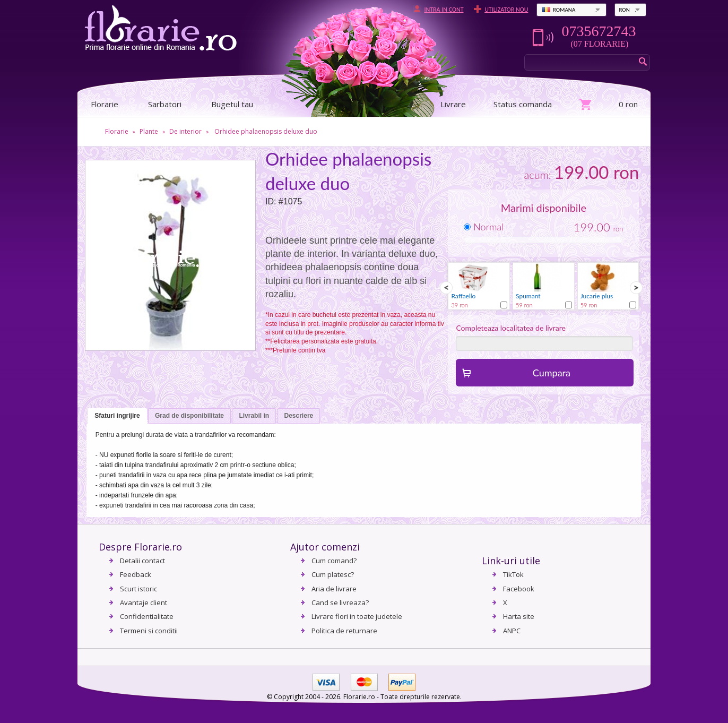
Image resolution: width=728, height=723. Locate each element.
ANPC (512, 631)
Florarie (117, 131)
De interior (185, 131)
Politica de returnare (344, 631)
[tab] (117, 416)
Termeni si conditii (149, 631)
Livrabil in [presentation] (254, 416)
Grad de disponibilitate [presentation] (189, 416)
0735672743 (599, 31)
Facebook (519, 589)
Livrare (453, 104)
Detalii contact (142, 561)
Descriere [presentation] (299, 416)
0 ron (628, 104)
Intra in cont (444, 10)
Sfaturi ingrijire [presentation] (117, 416)
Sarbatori (165, 104)
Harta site (519, 616)
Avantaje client (144, 602)
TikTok (513, 574)
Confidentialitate (147, 616)
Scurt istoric (138, 589)
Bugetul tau (232, 104)
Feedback (136, 574)
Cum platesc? (333, 574)
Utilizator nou (506, 10)
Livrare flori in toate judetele (357, 616)
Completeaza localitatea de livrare (511, 328)
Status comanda (523, 104)
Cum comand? (334, 561)
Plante (149, 131)
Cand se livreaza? (340, 602)
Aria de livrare (334, 589)
